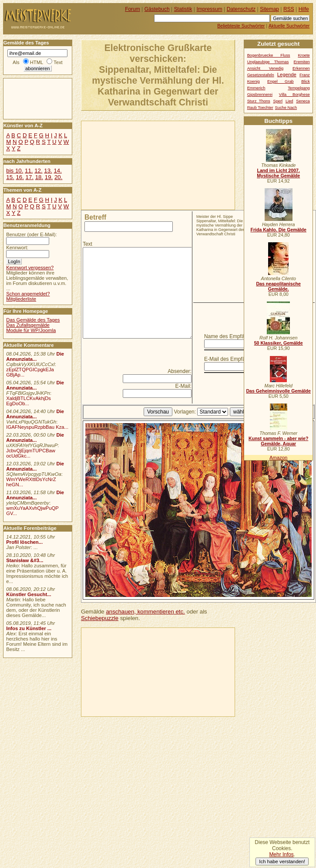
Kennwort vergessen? (30, 268)
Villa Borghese (294, 95)
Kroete (304, 55)
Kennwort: (17, 248)
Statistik (183, 9)
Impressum (210, 9)
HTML (37, 62)
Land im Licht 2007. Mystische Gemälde (278, 173)
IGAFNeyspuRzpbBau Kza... (37, 427)
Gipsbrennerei (260, 95)
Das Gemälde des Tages (33, 320)
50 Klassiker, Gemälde (279, 343)
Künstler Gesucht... (29, 594)
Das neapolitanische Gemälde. (278, 286)
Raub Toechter (260, 108)
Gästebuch (157, 9)
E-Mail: (183, 386)
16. (20, 177)
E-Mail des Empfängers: (232, 359)
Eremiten (302, 62)
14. (57, 171)
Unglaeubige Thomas (268, 62)
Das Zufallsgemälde (28, 325)
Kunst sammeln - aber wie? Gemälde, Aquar (278, 441)
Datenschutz (241, 9)
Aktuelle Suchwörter (289, 26)
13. (48, 171)
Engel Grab (281, 81)
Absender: (180, 371)
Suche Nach (286, 108)
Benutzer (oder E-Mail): (31, 234)
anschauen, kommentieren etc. (145, 612)
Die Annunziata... (35, 356)
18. (39, 177)
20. (58, 177)
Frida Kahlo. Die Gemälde (278, 230)
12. (38, 171)
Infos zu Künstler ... (29, 628)
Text (87, 244)
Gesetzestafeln (261, 75)
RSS (289, 9)
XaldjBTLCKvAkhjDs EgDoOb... (29, 401)
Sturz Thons (259, 101)
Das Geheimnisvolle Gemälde (278, 391)
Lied (289, 101)
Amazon (278, 458)
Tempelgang (299, 88)
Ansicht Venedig (266, 68)
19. (49, 177)
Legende (287, 75)
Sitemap (269, 9)
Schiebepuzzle (100, 618)
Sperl (278, 101)
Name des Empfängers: (232, 336)
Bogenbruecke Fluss (269, 55)
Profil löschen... (24, 542)
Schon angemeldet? (28, 294)
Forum (133, 9)
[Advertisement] (127, 165)
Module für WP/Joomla (31, 330)
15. (10, 177)
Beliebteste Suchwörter (241, 26)
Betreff (95, 217)
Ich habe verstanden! (282, 861)
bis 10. (15, 171)
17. (30, 177)
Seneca (303, 101)
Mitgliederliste (21, 299)
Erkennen (301, 68)
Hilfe (304, 9)
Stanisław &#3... (25, 560)
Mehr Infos (281, 854)
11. (29, 171)
